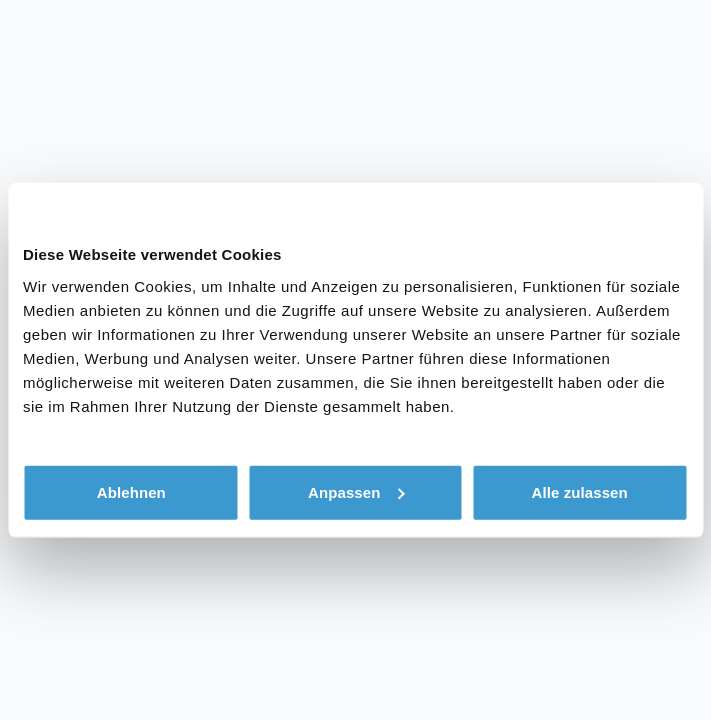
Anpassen (356, 491)
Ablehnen (131, 491)
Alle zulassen (579, 491)
